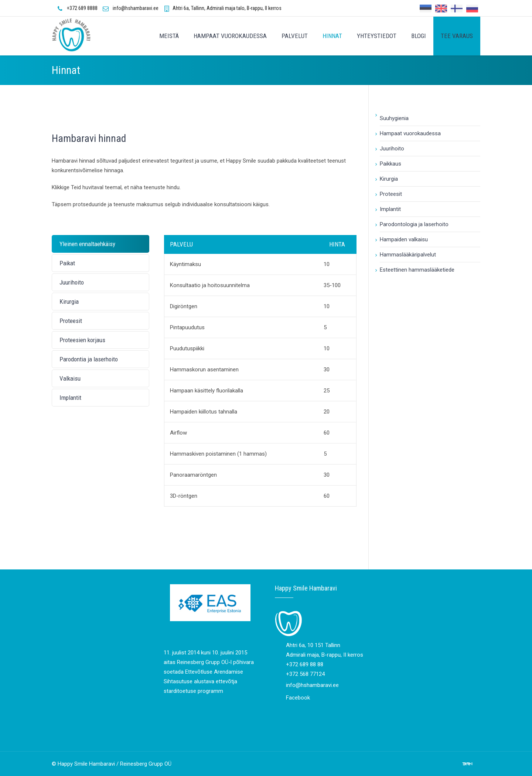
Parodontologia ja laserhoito (414, 224)
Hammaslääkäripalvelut (408, 255)
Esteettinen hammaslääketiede (417, 270)
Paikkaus (391, 164)
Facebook (298, 698)
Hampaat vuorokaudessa (410, 133)
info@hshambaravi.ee (136, 8)
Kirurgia (389, 179)
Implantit (390, 209)
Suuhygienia (394, 118)
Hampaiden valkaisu (404, 239)
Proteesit (391, 194)
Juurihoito (392, 149)
